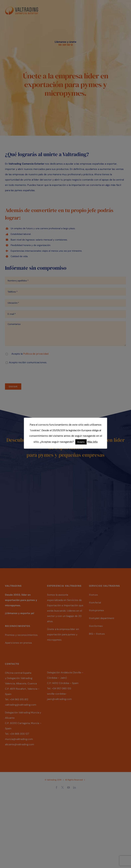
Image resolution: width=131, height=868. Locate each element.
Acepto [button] (81, 442)
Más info (92, 442)
